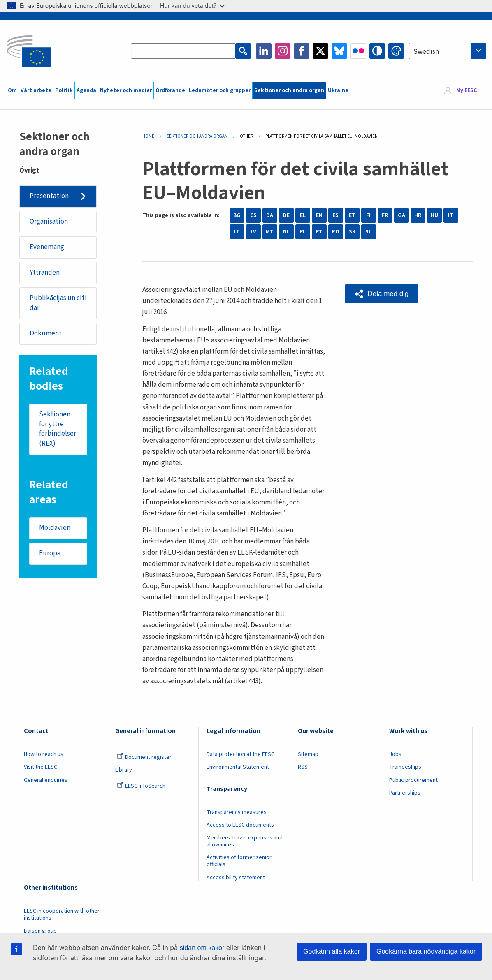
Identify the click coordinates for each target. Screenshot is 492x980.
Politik (64, 90)
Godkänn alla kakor (332, 951)
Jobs (395, 754)
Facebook (302, 51)
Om (12, 90)
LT (237, 232)
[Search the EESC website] (183, 51)
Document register (144, 757)
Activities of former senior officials (239, 861)
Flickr (358, 51)
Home (148, 136)
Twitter (320, 51)
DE (286, 215)
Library (124, 770)
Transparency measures (237, 812)
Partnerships (405, 793)
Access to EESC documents (240, 825)
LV (253, 232)
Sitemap (308, 754)
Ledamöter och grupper (220, 90)
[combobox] (448, 51)
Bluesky (339, 51)
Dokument (46, 333)
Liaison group (40, 931)
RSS (303, 767)
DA (270, 215)
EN (319, 215)
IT (451, 215)
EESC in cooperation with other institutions (62, 914)
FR (385, 215)
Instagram (283, 51)
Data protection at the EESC (240, 754)
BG (237, 215)
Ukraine (338, 90)
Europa (50, 553)
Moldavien (55, 528)
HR (418, 215)
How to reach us (44, 754)
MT (270, 232)
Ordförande (170, 90)
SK (352, 232)
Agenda (86, 90)
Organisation (49, 222)
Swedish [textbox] (426, 52)
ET (352, 215)
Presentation (49, 196)
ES (335, 215)
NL (286, 232)
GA (401, 215)
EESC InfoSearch (141, 786)
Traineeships (405, 767)
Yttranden (45, 273)
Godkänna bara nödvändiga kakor (426, 951)
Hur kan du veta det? (192, 6)
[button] (382, 294)
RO (335, 232)
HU (434, 215)
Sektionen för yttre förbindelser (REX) (58, 429)
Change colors (396, 51)
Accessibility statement (236, 878)
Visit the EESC (41, 767)
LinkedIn (264, 51)
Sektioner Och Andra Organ (197, 136)
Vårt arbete (36, 90)
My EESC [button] (466, 90)
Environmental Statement (238, 767)
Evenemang (47, 247)
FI (368, 215)
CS (253, 215)
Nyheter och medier (126, 90)
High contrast (377, 51)
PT (319, 232)
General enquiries (46, 780)
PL (303, 232)
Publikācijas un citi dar (58, 303)
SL (368, 232)
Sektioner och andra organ (289, 90)
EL (303, 215)
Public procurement (413, 780)
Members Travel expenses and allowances (245, 841)
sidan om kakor (202, 948)
